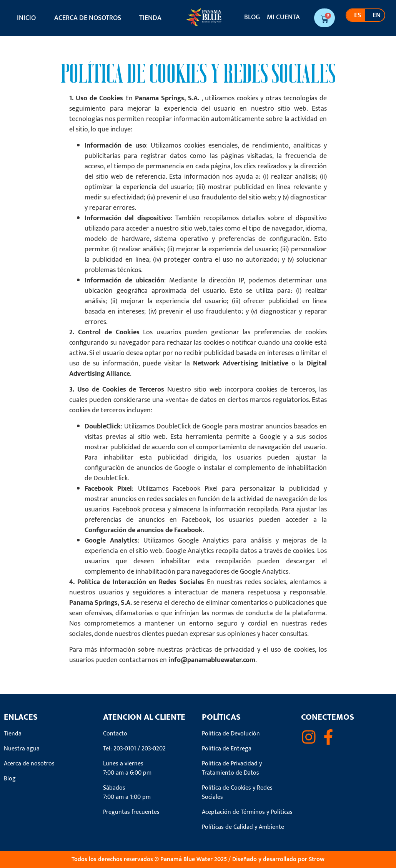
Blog (252, 17)
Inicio (26, 18)
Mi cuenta (283, 17)
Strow (317, 859)
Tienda (150, 18)
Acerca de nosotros (88, 18)
